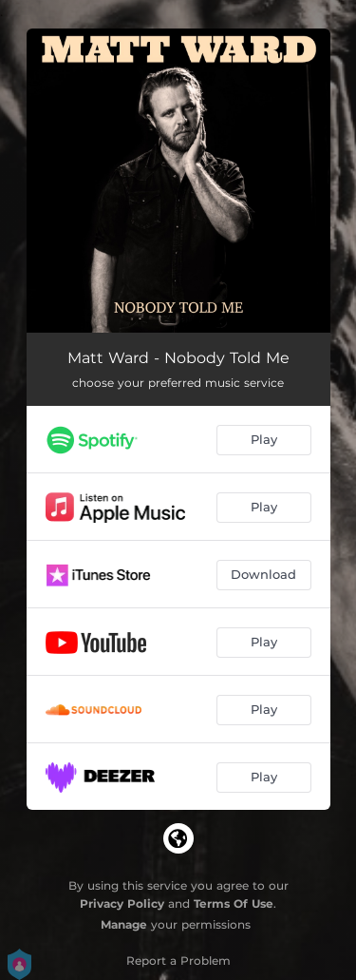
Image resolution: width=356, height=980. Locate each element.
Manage (124, 924)
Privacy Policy (122, 903)
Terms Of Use (234, 903)
